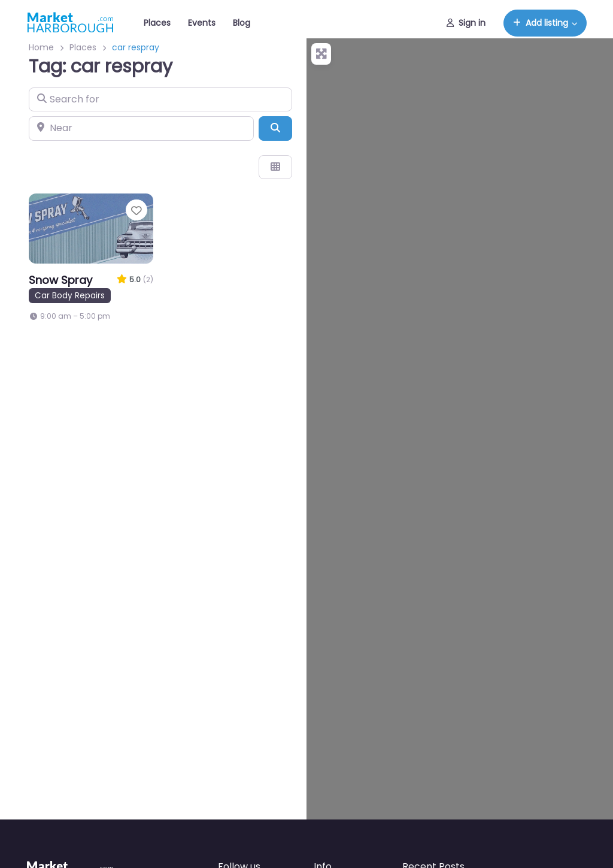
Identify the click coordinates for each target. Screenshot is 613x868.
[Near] (141, 128)
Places (157, 23)
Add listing (541, 23)
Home (41, 47)
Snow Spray (60, 280)
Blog (242, 23)
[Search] (275, 128)
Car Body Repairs (70, 296)
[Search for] (160, 99)
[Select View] (275, 167)
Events (202, 23)
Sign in (466, 23)
